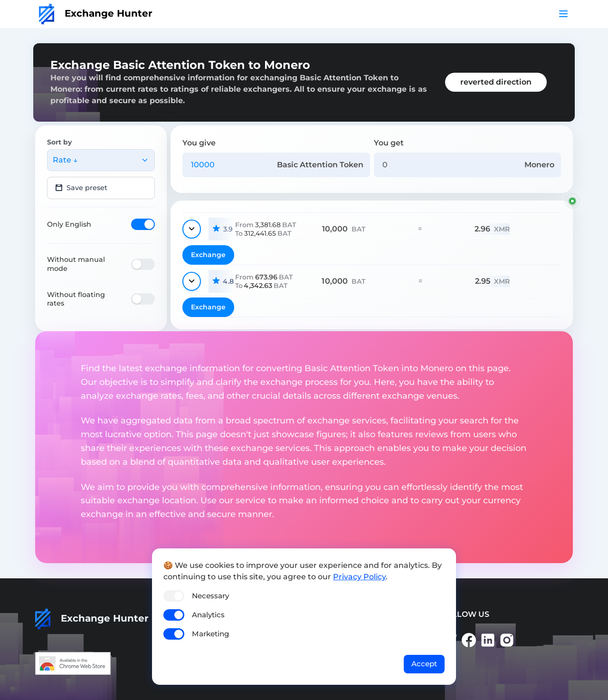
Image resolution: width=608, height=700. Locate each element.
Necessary (210, 596)
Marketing (210, 634)
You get (389, 143)
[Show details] (192, 229)
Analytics (208, 615)
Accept (424, 664)
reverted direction (496, 82)
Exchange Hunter (96, 13)
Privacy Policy (359, 577)
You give (199, 143)
